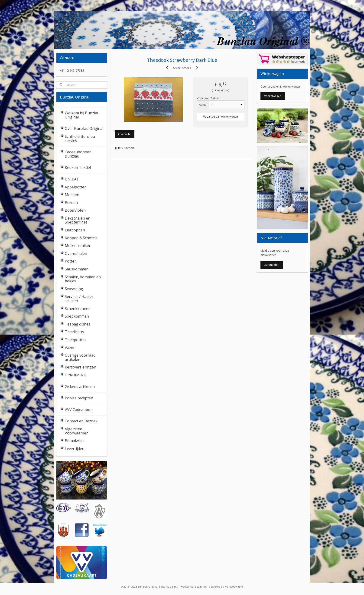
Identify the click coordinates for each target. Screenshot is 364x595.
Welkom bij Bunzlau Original (82, 115)
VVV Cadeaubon (79, 410)
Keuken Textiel (78, 168)
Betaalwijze (75, 441)
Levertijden (75, 449)
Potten (71, 261)
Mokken (72, 195)
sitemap (166, 587)
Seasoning (74, 289)
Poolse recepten (79, 398)
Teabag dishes (78, 324)
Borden (71, 203)
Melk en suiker (78, 246)
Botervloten (75, 210)
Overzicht (124, 134)
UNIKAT (72, 179)
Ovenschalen (76, 253)
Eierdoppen (75, 230)
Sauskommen (77, 269)
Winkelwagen (273, 96)
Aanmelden (272, 265)
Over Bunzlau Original (84, 128)
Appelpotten (76, 187)
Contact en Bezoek (81, 421)
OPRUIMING (76, 375)
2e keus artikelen (80, 387)
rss (176, 587)
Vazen (70, 348)
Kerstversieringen (80, 367)
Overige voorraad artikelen (80, 357)
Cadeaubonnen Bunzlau (78, 154)
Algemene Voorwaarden (77, 431)
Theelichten (75, 332)
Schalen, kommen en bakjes (83, 279)
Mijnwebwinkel (234, 587)
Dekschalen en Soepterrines (78, 220)
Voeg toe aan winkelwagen (221, 117)
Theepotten (75, 340)
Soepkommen (77, 316)
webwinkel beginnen (194, 587)
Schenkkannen (78, 309)
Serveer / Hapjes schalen (79, 299)
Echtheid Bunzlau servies (80, 138)
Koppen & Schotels (81, 238)
